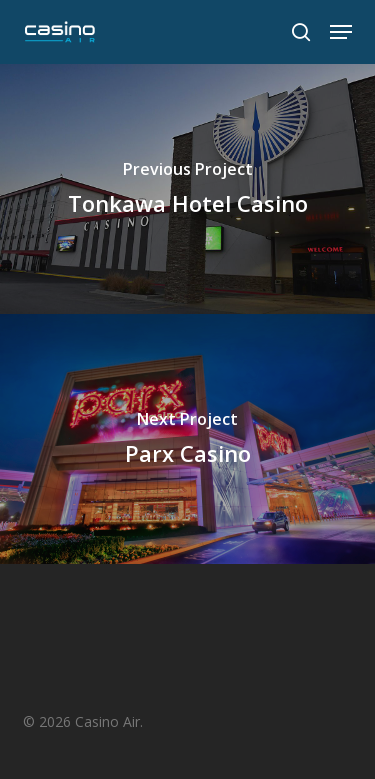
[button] (341, 32)
